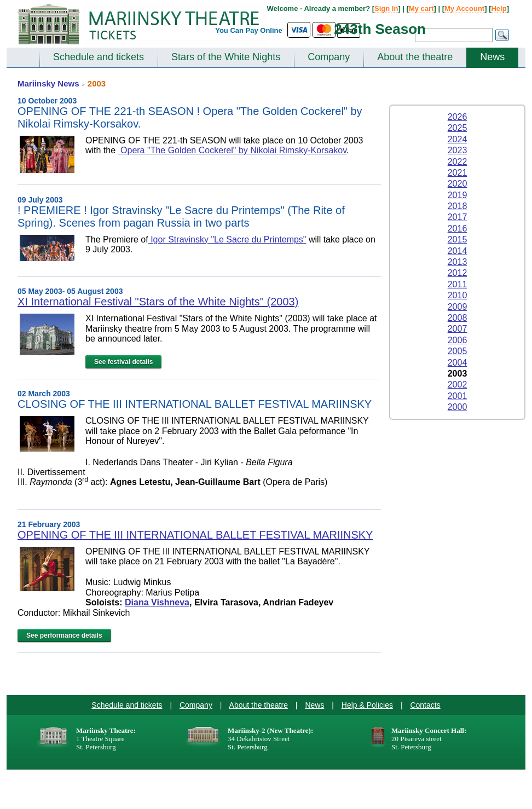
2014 (458, 251)
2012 (458, 273)
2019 (458, 195)
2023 (458, 150)
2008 (458, 318)
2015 (458, 239)
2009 (458, 307)
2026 (458, 117)
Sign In (386, 8)
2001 (458, 396)
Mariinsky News (48, 83)
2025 (458, 128)
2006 (458, 340)
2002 (458, 385)
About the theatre (415, 57)
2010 (458, 295)
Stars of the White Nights (226, 57)
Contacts (425, 705)
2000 (458, 407)
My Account (464, 8)
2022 (458, 162)
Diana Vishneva (157, 602)
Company (329, 57)
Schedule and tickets (99, 57)
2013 (458, 262)
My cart (421, 8)
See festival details (123, 362)
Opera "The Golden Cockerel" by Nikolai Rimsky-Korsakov (232, 150)
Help (499, 8)
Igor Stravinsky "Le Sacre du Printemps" (227, 239)
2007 (458, 329)
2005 (458, 351)
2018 (458, 206)
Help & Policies (367, 705)
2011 (458, 284)
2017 (458, 217)
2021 (458, 173)
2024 (458, 139)
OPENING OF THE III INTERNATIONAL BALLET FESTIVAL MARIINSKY (195, 535)
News (492, 57)
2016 (458, 229)
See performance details (64, 635)
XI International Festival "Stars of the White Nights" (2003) (158, 302)
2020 (458, 184)
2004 (458, 363)
